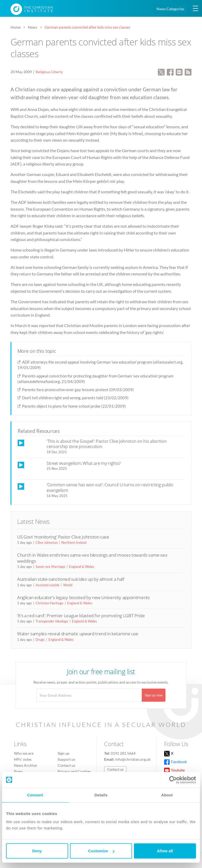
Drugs (40, 640)
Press (18, 771)
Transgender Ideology (52, 621)
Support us (66, 759)
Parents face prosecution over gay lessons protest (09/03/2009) (78, 390)
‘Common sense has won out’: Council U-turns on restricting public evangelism (110, 488)
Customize (101, 851)
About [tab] (167, 795)
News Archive (25, 765)
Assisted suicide (47, 585)
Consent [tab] (35, 795)
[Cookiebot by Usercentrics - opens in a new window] (173, 780)
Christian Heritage (49, 603)
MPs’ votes (23, 759)
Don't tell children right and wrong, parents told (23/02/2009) (75, 398)
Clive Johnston (47, 542)
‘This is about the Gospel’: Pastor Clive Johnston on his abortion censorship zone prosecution (107, 444)
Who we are (24, 753)
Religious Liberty (49, 72)
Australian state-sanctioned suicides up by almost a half (71, 579)
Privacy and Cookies (74, 771)
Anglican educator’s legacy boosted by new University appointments (84, 597)
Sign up (64, 753)
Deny (37, 851)
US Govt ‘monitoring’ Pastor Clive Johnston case (63, 537)
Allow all (165, 851)
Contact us (66, 765)
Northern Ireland (74, 542)
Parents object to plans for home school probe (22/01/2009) (74, 406)
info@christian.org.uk (133, 759)
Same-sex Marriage (50, 567)
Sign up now (154, 695)
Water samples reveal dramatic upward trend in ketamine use (78, 634)
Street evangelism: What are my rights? (84, 463)
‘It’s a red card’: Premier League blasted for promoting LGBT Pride (81, 616)
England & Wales (82, 567)
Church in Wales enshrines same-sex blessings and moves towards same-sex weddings (92, 558)
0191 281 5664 (123, 753)
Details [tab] (101, 795)
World (68, 585)
